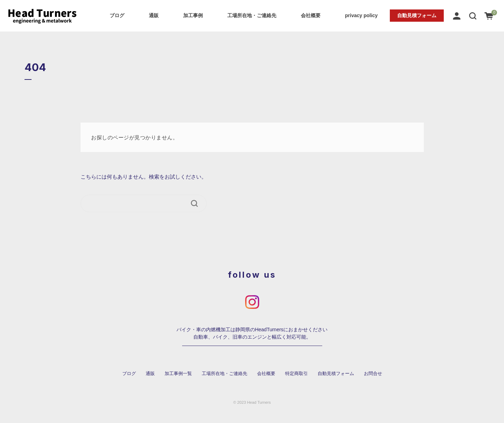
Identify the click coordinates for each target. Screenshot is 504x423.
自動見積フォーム (417, 15)
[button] (473, 15)
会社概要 (311, 15)
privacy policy (361, 15)
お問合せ (373, 374)
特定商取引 (296, 374)
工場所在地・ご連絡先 (252, 15)
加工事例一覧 (178, 374)
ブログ (117, 15)
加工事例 (193, 15)
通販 (154, 15)
